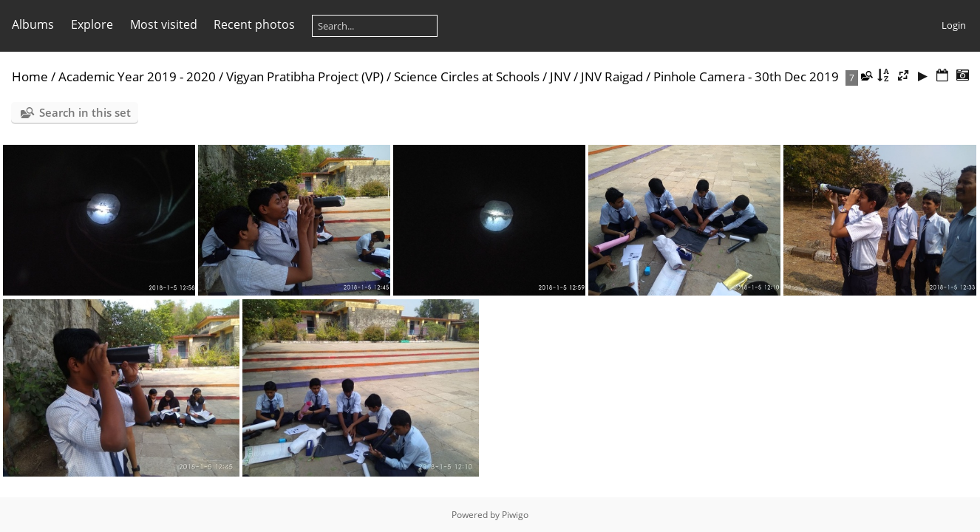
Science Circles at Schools (467, 76)
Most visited (164, 24)
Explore (92, 24)
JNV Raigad (612, 76)
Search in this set (85, 112)
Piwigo (515, 515)
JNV (560, 76)
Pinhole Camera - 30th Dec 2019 (746, 76)
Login (954, 25)
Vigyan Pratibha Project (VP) (305, 76)
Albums (33, 24)
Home (30, 76)
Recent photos (254, 24)
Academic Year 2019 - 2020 (137, 76)
